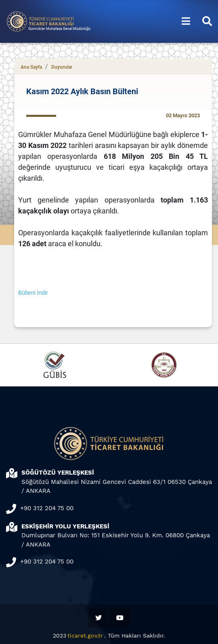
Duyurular (62, 67)
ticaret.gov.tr (85, 636)
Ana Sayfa (31, 67)
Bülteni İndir (33, 293)
